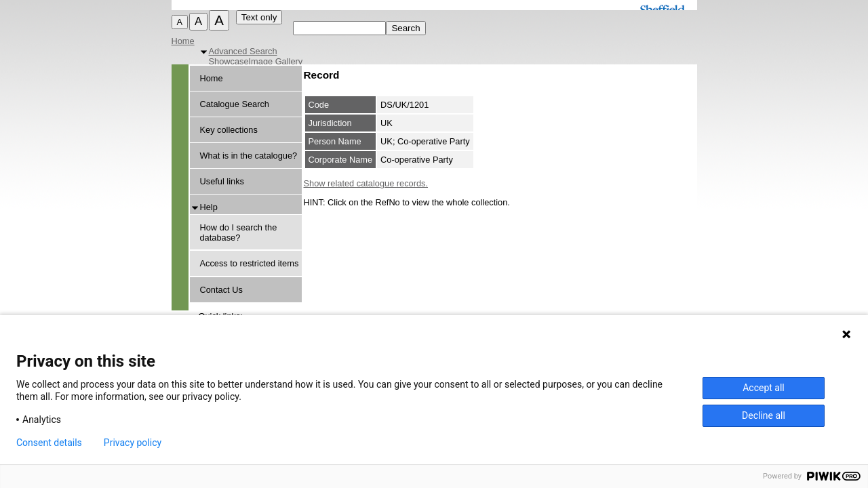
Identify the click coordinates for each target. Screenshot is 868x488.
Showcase (229, 61)
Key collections (229, 130)
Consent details (49, 443)
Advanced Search (243, 51)
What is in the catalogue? (249, 156)
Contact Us (221, 290)
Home (183, 41)
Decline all (764, 415)
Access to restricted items (250, 263)
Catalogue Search (235, 104)
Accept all (764, 388)
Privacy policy (133, 443)
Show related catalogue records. (366, 183)
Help (209, 207)
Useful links (222, 181)
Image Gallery (276, 61)
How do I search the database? (239, 232)
